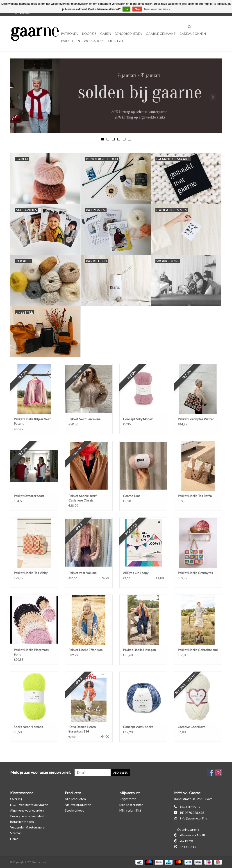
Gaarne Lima (132, 496)
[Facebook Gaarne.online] (210, 772)
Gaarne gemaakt (161, 34)
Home (14, 839)
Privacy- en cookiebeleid (27, 816)
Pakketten (71, 41)
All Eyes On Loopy (136, 573)
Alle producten (75, 799)
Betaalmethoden (22, 822)
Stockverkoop (75, 810)
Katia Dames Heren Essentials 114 (82, 729)
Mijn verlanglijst (130, 810)
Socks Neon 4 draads (28, 727)
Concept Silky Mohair (138, 419)
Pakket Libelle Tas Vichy (31, 573)
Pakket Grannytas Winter (196, 419)
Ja (126, 9)
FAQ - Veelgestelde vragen (29, 805)
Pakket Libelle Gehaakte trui (198, 650)
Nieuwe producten (78, 805)
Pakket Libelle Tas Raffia (195, 496)
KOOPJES (89, 34)
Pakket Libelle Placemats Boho (31, 652)
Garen (106, 34)
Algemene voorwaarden (27, 810)
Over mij (16, 799)
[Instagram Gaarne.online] (218, 772)
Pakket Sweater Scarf (29, 496)
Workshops (94, 41)
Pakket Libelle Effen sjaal (86, 650)
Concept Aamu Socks (138, 727)
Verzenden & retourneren (28, 827)
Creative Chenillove (192, 727)
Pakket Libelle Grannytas (195, 573)
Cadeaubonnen (193, 34)
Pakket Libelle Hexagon (139, 650)
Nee (137, 9)
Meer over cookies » (157, 9)
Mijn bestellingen (131, 805)
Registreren (128, 799)
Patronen (70, 34)
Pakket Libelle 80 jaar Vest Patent (32, 421)
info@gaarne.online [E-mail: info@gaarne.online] (194, 818)
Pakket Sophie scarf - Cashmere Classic (83, 498)
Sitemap (16, 833)
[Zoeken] (204, 27)
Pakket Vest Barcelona (84, 419)
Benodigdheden (129, 34)
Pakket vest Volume (83, 573)
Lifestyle (116, 41)
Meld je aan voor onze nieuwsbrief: (41, 772)
